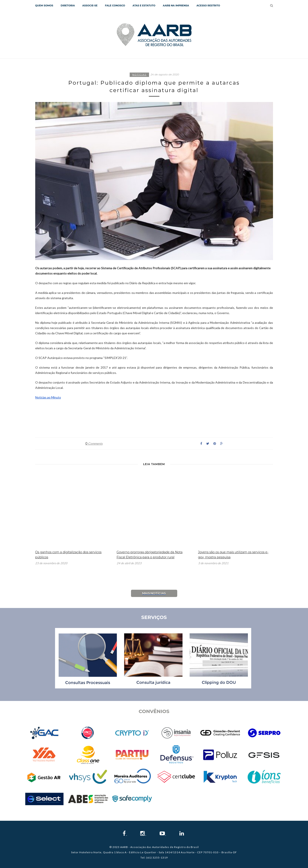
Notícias (139, 75)
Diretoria (68, 5)
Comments (94, 443)
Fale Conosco (115, 5)
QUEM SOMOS (44, 5)
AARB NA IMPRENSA (176, 5)
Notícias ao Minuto (48, 397)
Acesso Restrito (208, 5)
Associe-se (90, 5)
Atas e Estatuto (144, 5)
